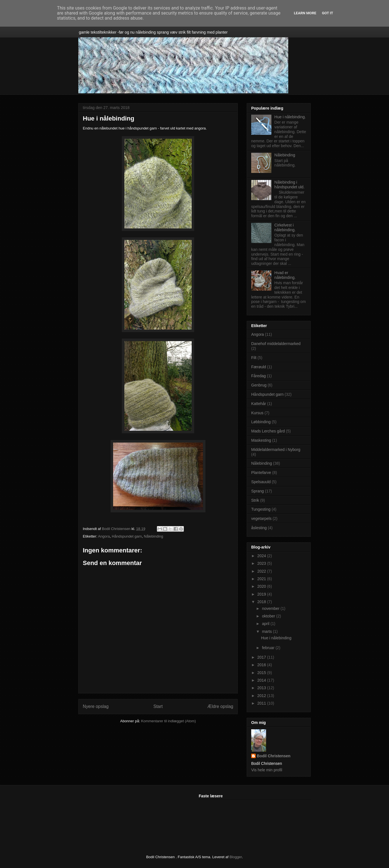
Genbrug (259, 385)
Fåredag (258, 376)
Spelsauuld (261, 482)
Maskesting (261, 440)
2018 (262, 602)
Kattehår (259, 404)
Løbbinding (261, 422)
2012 (262, 696)
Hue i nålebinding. (290, 117)
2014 (262, 680)
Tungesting (261, 509)
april (266, 624)
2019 (262, 594)
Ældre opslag (220, 706)
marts (267, 631)
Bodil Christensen (274, 756)
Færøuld (259, 367)
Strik (255, 500)
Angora (104, 536)
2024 (262, 556)
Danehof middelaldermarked (276, 344)
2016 (262, 665)
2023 (262, 563)
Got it (328, 13)
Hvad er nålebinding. (285, 275)
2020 (262, 586)
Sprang (258, 491)
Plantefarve (261, 473)
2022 (262, 571)
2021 (262, 579)
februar (269, 648)
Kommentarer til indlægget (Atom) (169, 721)
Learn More (305, 13)
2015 (262, 673)
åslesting (259, 528)
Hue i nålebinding (276, 638)
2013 (262, 688)
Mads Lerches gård (268, 431)
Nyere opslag (96, 706)
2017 (262, 657)
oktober (269, 616)
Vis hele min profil (267, 770)
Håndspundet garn (127, 536)
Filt (254, 358)
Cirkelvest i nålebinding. (285, 227)
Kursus (257, 413)
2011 (262, 703)
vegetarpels (261, 519)
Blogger (236, 857)
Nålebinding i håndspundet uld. (290, 185)
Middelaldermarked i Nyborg (276, 450)
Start (158, 706)
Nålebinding (154, 536)
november (271, 608)
